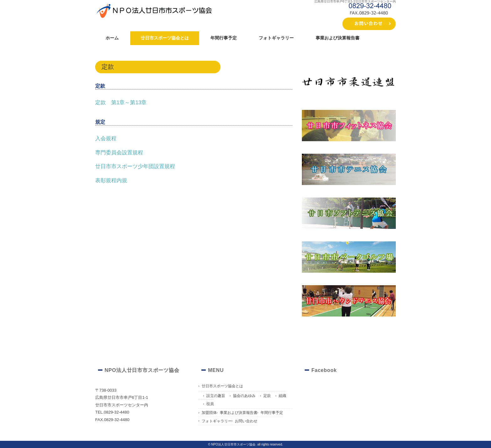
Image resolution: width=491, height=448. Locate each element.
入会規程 (106, 139)
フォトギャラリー (276, 38)
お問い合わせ (246, 421)
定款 (267, 396)
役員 (210, 404)
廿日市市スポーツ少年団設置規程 (135, 166)
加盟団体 (209, 413)
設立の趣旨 (216, 396)
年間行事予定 (224, 38)
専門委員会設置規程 (119, 153)
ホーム (112, 38)
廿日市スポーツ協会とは (165, 38)
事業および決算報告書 (338, 38)
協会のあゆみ (244, 396)
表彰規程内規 (111, 180)
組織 (282, 396)
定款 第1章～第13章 (121, 103)
